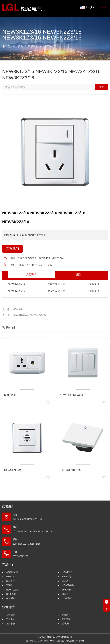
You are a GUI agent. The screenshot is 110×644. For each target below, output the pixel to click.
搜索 (101, 87)
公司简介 (11, 615)
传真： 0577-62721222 (20, 554)
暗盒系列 (66, 594)
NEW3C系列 (12, 590)
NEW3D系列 (68, 585)
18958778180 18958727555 (35, 265)
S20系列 (10, 581)
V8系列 (10, 585)
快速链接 (8, 607)
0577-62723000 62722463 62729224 (41, 258)
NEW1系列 (67, 572)
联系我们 (12, 249)
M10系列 (66, 581)
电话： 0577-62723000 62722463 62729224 (32, 529)
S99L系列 (66, 590)
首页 (20, 46)
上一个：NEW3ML (13, 309)
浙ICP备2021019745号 (37, 641)
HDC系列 (11, 598)
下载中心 (11, 619)
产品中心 (33, 46)
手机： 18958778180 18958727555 (27, 542)
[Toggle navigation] (103, 7)
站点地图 (60, 641)
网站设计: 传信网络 (75, 641)
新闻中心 (11, 624)
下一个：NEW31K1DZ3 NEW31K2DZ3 (24, 315)
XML (52, 641)
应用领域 (66, 619)
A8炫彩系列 (12, 572)
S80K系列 (11, 594)
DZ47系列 (67, 598)
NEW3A (47, 46)
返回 (78, 275)
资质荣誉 (66, 615)
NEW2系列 (67, 577)
